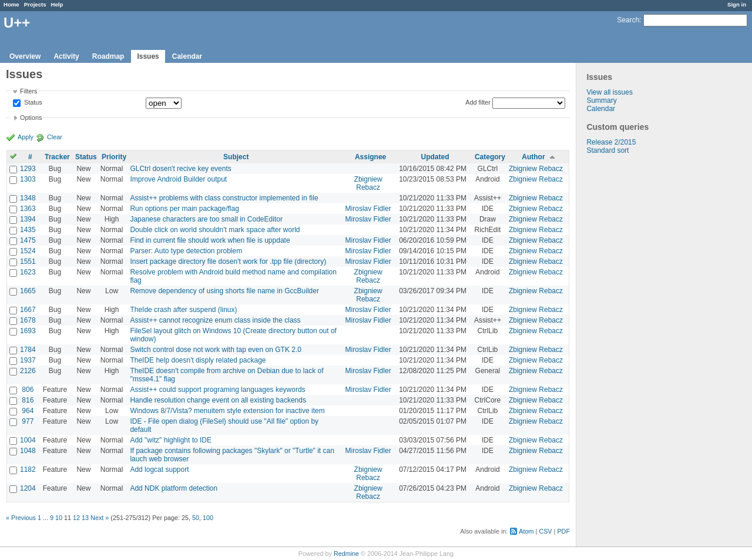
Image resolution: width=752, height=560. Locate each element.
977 (28, 421)
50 (196, 518)
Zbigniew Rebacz (536, 169)
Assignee (370, 157)
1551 (28, 261)
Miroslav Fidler (368, 209)
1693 (28, 331)
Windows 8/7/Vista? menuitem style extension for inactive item (227, 411)
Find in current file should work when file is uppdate (210, 240)
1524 (28, 251)
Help (57, 4)
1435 (28, 230)
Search (628, 20)
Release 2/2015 (611, 142)
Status (32, 103)
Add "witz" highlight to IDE (171, 440)
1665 (28, 291)
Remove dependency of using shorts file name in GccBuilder (224, 291)
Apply (26, 137)
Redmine (346, 554)
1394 (28, 219)
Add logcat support (159, 470)
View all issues (609, 92)
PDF (563, 531)
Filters (28, 91)
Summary (601, 100)
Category (490, 157)
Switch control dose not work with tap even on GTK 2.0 (215, 350)
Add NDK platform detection (174, 488)
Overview (25, 56)
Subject (236, 157)
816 (28, 400)
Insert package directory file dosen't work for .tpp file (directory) (228, 261)
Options (31, 118)
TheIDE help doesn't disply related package (198, 360)
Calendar (187, 56)
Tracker (57, 157)
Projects (35, 4)
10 (59, 518)
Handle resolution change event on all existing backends (218, 400)
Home (11, 4)
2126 (28, 371)
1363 (28, 209)
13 (85, 518)
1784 (28, 350)
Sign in (737, 4)
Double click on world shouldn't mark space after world (215, 230)
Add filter (478, 102)
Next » (100, 518)
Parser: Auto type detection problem (186, 251)
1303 (28, 179)
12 (76, 518)
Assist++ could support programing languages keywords (217, 390)
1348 (28, 198)
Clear (55, 137)
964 (28, 411)
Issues (148, 56)
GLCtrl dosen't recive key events (180, 169)
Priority (114, 157)
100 (208, 518)
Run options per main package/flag (184, 209)
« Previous (21, 518)
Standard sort (607, 150)
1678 (28, 320)
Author (533, 157)
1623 (28, 272)
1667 (28, 310)
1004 (28, 440)
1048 (28, 451)
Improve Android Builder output (178, 179)
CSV (545, 531)
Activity (66, 56)
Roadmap (108, 56)
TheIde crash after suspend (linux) (183, 310)
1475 (28, 240)
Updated (435, 157)
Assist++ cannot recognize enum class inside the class (215, 320)
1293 (28, 169)
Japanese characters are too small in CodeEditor (206, 219)
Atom (526, 531)
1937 (28, 360)
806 (28, 390)
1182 (28, 470)
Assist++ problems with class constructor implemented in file (224, 198)
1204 (28, 488)
